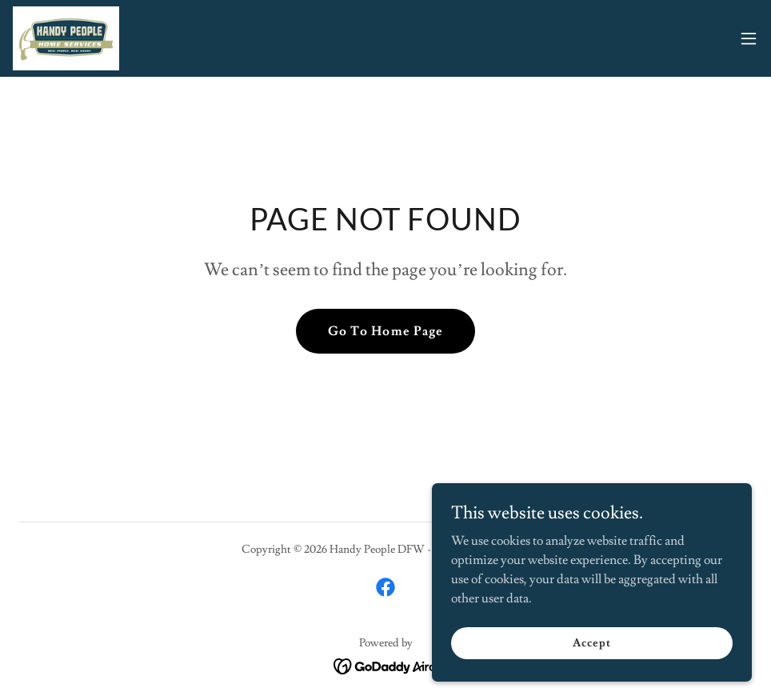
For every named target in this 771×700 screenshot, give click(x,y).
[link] (66, 38)
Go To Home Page (385, 331)
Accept (591, 642)
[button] (749, 38)
